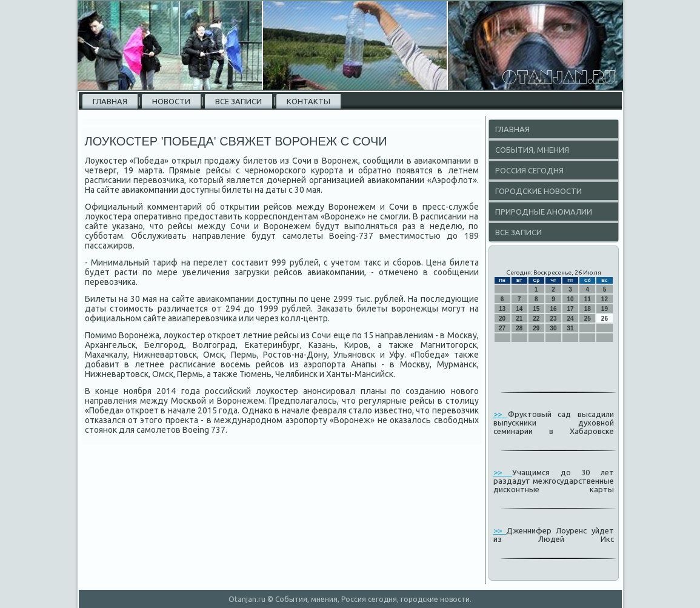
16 (553, 309)
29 (536, 328)
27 (502, 328)
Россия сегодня (529, 170)
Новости (171, 101)
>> (501, 414)
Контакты (308, 101)
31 (571, 328)
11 (588, 299)
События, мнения (532, 150)
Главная (110, 101)
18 (588, 309)
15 (536, 309)
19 (605, 309)
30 (553, 328)
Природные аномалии (544, 212)
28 (519, 328)
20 (502, 319)
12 (605, 299)
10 (571, 299)
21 (519, 319)
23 (553, 319)
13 (502, 309)
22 (536, 319)
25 (588, 319)
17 (571, 309)
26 (605, 319)
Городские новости (538, 191)
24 (571, 319)
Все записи (238, 101)
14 (519, 309)
